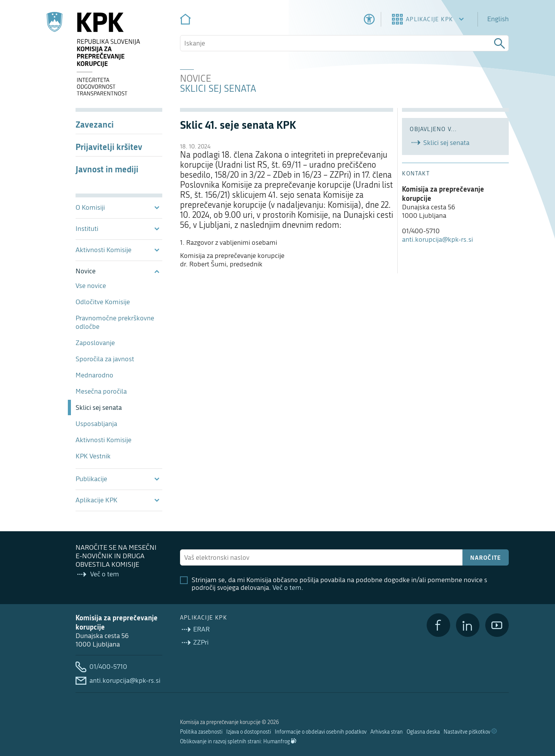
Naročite (486, 557)
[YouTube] (497, 625)
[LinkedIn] (468, 625)
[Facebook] (438, 625)
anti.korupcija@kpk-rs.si (437, 240)
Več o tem (287, 588)
